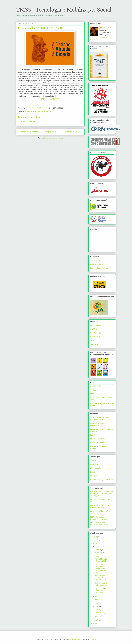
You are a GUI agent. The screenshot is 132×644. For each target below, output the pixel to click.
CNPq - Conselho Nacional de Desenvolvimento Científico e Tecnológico (102, 494)
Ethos (93, 394)
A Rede (93, 460)
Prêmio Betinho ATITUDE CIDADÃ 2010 (101, 578)
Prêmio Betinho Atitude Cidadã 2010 (40, 111)
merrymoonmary (74, 639)
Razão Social (95, 337)
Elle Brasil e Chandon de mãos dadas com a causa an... (100, 568)
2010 (95, 543)
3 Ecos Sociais (96, 260)
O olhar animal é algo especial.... (101, 584)
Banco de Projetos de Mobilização (98, 424)
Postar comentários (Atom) (53, 138)
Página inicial (51, 132)
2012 (95, 537)
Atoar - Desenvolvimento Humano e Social (100, 419)
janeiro (98, 616)
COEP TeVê (95, 329)
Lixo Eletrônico (96, 468)
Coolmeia (94, 390)
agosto (98, 556)
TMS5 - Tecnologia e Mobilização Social (64, 10)
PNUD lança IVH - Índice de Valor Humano (101, 590)
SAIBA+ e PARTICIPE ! (50, 99)
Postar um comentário (29, 121)
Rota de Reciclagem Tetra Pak (102, 480)
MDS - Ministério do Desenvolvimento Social (99, 524)
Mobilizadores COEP (98, 439)
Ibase (92, 435)
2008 (95, 623)
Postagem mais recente (28, 132)
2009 (95, 620)
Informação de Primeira (99, 268)
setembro (99, 553)
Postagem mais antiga (73, 132)
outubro (98, 550)
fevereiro (98, 613)
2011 (95, 540)
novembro (99, 546)
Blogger (93, 639)
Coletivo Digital (96, 386)
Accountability (96, 325)
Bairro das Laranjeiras (99, 264)
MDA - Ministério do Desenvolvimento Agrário (100, 518)
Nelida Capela (107, 28)
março (98, 610)
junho (97, 600)
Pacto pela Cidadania (98, 443)
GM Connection (96, 333)
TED (92, 341)
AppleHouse (95, 464)
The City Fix (95, 344)
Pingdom (94, 472)
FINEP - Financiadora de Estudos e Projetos (100, 506)
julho (97, 596)
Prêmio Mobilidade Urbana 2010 (101, 560)
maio (97, 603)
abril (97, 606)
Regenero (94, 476)
